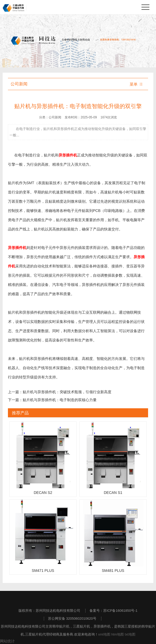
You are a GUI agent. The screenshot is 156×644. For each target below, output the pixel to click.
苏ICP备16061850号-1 (120, 611)
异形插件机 (102, 626)
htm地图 (118, 634)
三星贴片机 (81, 626)
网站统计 (7, 641)
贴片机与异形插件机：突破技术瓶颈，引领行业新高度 (67, 392)
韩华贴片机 (61, 626)
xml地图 (104, 634)
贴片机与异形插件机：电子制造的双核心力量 (60, 400)
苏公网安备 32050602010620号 (72, 618)
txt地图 (130, 634)
